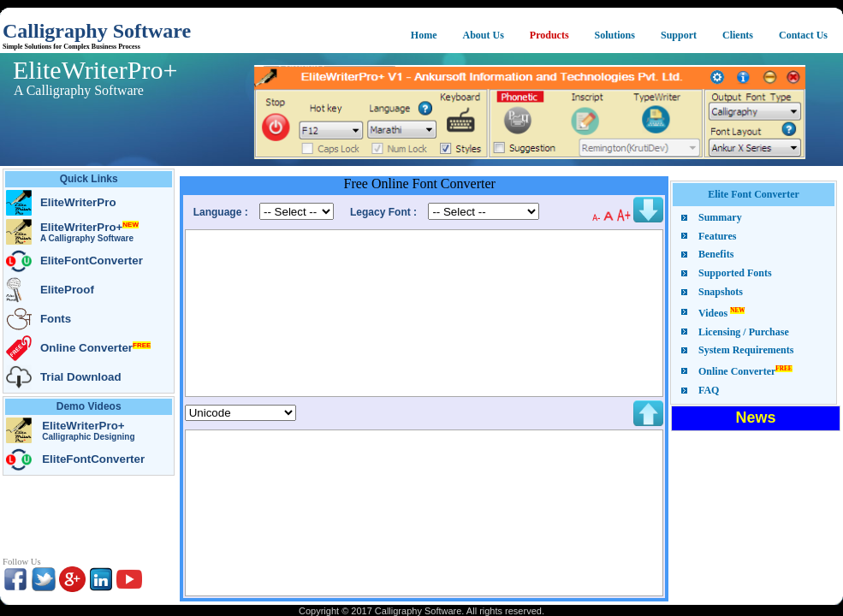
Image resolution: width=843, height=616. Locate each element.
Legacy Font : (385, 212)
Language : (222, 212)
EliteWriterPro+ (83, 70)
